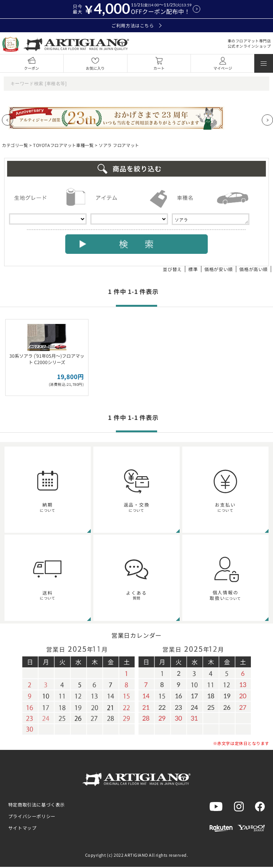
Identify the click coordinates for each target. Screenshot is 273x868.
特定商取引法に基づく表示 (37, 806)
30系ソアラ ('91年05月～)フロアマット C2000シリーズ (47, 360)
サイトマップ (22, 829)
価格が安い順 (219, 270)
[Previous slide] (7, 120)
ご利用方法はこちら (136, 25)
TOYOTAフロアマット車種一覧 (63, 145)
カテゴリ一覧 (15, 145)
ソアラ (211, 220)
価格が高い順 (253, 270)
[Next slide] (267, 120)
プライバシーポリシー (32, 817)
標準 (193, 270)
